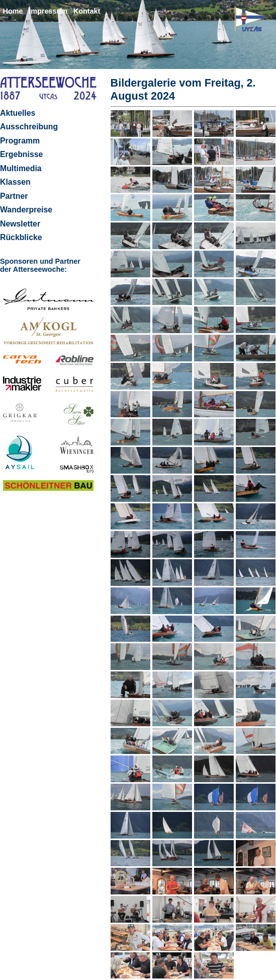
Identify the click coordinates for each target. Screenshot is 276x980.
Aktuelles (18, 113)
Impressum (48, 11)
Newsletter (20, 224)
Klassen (15, 182)
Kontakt (87, 11)
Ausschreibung (29, 127)
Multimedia (21, 168)
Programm (20, 141)
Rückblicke (21, 237)
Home (13, 11)
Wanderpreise (26, 210)
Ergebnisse (21, 154)
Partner (14, 196)
